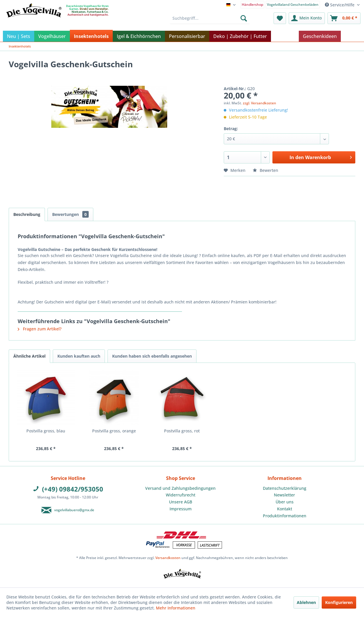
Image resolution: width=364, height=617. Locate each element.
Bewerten (265, 170)
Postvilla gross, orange (114, 431)
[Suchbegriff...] (210, 18)
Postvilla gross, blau (46, 431)
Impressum (181, 509)
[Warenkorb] (344, 18)
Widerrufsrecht (181, 495)
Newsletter (284, 495)
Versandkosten (168, 558)
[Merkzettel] (280, 18)
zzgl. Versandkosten (260, 103)
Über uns (285, 502)
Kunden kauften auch (79, 356)
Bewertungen (70, 214)
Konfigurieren (339, 602)
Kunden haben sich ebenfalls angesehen (152, 356)
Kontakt (285, 509)
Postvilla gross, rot (182, 431)
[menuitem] (253, 4)
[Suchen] (244, 18)
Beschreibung (27, 214)
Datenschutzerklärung (285, 488)
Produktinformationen (285, 516)
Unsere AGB (181, 502)
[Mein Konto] (307, 18)
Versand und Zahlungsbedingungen (180, 488)
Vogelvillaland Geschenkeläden (293, 4)
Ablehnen (306, 602)
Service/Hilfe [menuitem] (340, 5)
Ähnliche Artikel (29, 356)
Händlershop (252, 4)
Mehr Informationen (176, 608)
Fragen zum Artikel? (40, 329)
